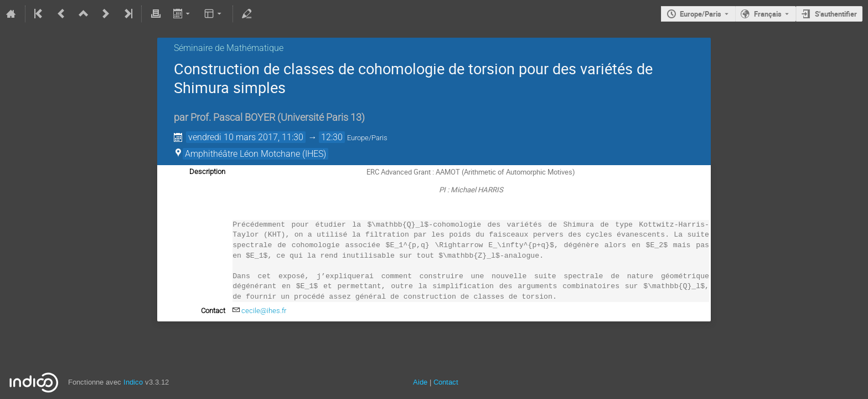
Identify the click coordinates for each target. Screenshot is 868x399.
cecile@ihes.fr (264, 311)
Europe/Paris (701, 14)
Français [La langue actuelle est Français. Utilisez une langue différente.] (768, 14)
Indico (133, 382)
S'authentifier (836, 14)
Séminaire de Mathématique (229, 48)
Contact (446, 382)
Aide (420, 382)
